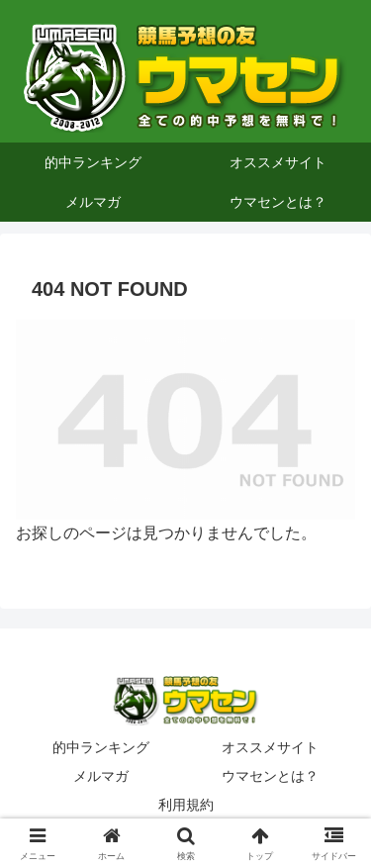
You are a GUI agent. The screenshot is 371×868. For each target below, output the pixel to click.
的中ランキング (101, 747)
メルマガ (101, 776)
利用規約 (186, 805)
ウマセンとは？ (270, 776)
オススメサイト (270, 747)
